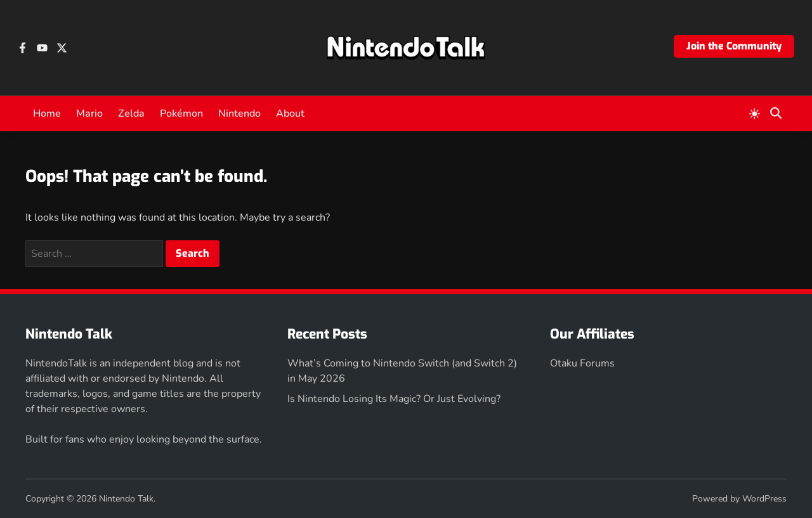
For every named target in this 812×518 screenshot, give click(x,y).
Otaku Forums (582, 363)
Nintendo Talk (126, 499)
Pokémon (181, 113)
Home (47, 113)
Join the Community (734, 46)
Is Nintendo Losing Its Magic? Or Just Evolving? (394, 399)
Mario (89, 113)
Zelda (131, 113)
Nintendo (239, 113)
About (290, 113)
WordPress (764, 499)
